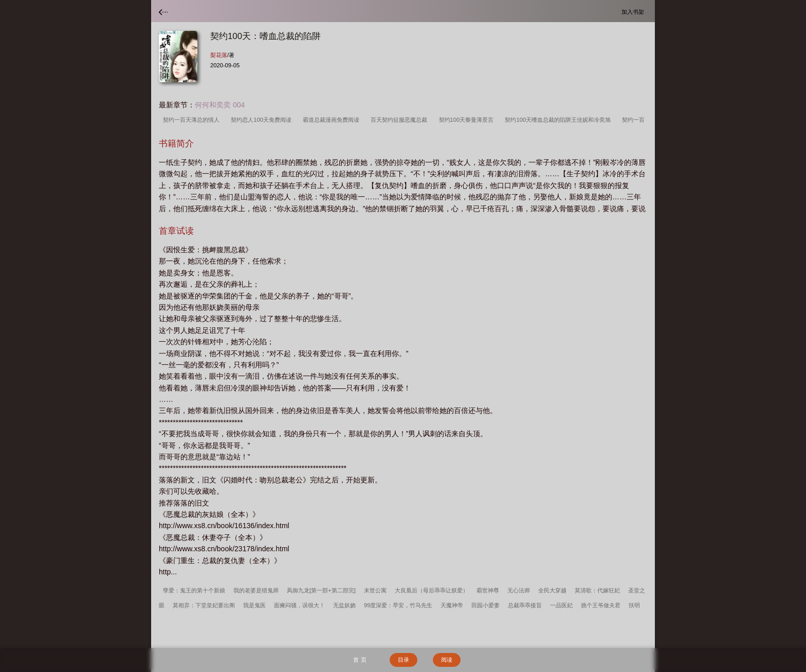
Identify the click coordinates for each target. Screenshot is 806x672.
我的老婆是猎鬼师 (256, 590)
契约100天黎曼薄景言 (468, 120)
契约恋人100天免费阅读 (263, 120)
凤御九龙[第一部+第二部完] (321, 590)
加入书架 (634, 12)
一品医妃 (561, 605)
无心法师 (519, 590)
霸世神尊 (488, 590)
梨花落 (219, 55)
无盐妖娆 (344, 605)
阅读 (447, 660)
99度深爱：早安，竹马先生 (398, 605)
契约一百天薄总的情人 (193, 120)
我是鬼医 (254, 605)
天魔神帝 (452, 605)
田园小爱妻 (486, 605)
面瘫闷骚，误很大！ (299, 605)
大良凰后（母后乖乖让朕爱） (432, 590)
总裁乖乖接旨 (525, 605)
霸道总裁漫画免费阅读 (333, 120)
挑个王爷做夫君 (601, 605)
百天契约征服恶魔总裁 (400, 120)
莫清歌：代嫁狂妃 (597, 590)
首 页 (360, 660)
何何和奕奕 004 (220, 105)
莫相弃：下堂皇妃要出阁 (204, 605)
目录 (404, 660)
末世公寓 (375, 590)
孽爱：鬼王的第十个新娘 (194, 590)
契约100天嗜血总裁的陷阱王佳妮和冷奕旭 (559, 120)
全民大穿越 (552, 590)
